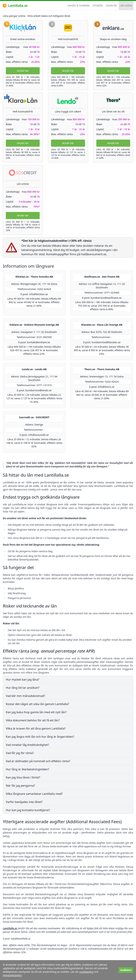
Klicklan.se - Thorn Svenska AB (34, 277)
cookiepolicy (87, 972)
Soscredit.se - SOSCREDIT (34, 417)
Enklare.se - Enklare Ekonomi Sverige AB (34, 325)
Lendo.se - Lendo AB (34, 369)
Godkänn (126, 970)
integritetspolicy (12, 975)
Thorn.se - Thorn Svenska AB (102, 369)
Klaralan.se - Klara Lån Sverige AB (102, 325)
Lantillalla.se (15, 5)
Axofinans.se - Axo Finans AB (102, 277)
